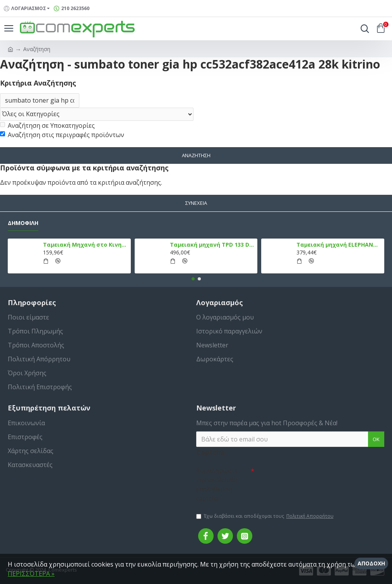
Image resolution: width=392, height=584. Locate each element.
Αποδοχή (371, 563)
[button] (193, 279)
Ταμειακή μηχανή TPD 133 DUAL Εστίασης (212, 245)
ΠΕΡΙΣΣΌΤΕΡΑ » (31, 574)
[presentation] (308, 477)
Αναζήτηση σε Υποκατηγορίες (47, 126)
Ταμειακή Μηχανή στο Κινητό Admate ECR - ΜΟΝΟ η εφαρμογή (86, 245)
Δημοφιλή (23, 223)
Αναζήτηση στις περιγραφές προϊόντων (62, 135)
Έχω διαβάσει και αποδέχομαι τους (265, 516)
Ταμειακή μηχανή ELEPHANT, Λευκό (339, 245)
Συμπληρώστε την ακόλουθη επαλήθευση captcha (217, 484)
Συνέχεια (196, 203)
